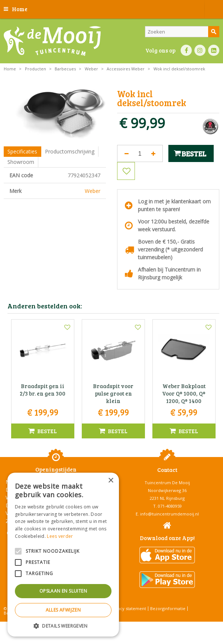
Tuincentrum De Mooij (167, 483)
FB (186, 50)
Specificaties (22, 151)
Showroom (21, 162)
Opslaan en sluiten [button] (63, 591)
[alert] (63, 555)
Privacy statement (128, 608)
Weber (93, 191)
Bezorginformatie (168, 608)
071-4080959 (170, 506)
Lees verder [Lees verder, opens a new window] (60, 536)
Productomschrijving (70, 151)
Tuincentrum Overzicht (130, 625)
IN (200, 50)
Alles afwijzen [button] (63, 610)
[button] (63, 626)
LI (214, 50)
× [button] (111, 481)
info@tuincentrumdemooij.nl (169, 514)
